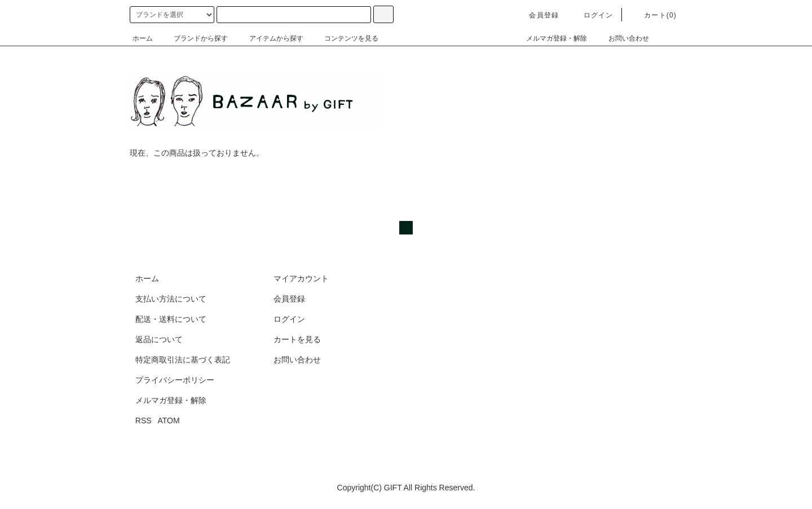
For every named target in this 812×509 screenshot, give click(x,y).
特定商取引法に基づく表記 (183, 360)
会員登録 (537, 15)
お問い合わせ (622, 38)
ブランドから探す (194, 38)
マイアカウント (301, 278)
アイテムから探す (270, 38)
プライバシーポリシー (175, 380)
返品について (159, 339)
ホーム (143, 38)
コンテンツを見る (345, 38)
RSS (144, 421)
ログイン (592, 15)
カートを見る (297, 339)
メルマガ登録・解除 (550, 38)
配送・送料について (171, 319)
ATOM (169, 421)
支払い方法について (171, 299)
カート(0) (654, 15)
